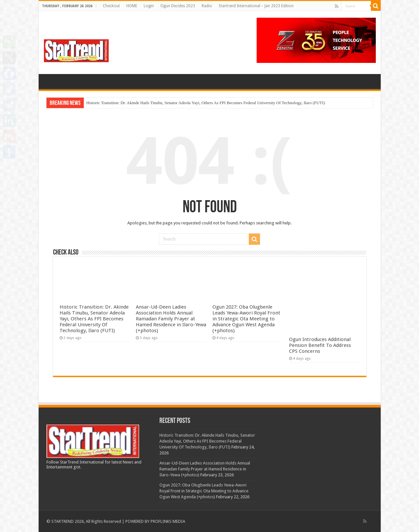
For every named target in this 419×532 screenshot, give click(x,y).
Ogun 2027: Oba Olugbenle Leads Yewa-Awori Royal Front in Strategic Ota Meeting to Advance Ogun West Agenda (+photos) (246, 319)
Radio (207, 6)
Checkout (111, 6)
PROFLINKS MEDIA (168, 521)
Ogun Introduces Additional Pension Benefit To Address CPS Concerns (320, 345)
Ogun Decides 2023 (178, 6)
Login (149, 6)
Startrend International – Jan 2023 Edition (256, 6)
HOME (132, 6)
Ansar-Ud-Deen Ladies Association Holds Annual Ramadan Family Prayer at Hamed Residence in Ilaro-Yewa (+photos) (171, 319)
